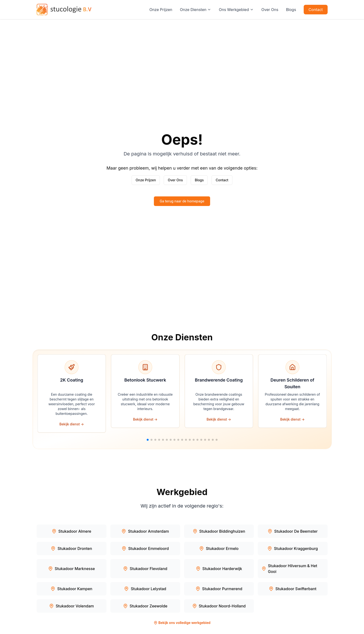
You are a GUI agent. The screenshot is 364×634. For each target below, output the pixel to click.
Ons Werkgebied (236, 10)
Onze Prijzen (161, 10)
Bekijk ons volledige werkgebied (182, 623)
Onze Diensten (196, 10)
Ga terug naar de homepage (182, 201)
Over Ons (270, 10)
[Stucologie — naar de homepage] (64, 10)
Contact (316, 10)
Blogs (291, 10)
